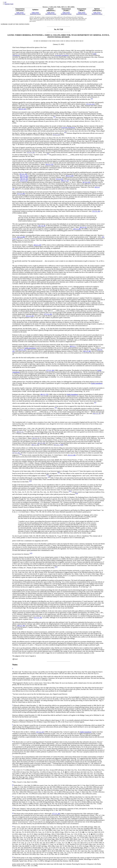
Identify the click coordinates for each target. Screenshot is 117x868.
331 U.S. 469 (30, 316)
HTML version (20, 13)
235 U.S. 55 (36, 438)
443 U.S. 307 (37, 245)
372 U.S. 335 (24, 181)
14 (13, 826)
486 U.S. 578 (44, 394)
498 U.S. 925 (22, 109)
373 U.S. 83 (56, 135)
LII (5, 2)
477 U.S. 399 (50, 370)
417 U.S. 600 (21, 194)
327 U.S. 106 (38, 618)
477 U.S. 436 (48, 314)
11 (13, 797)
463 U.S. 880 (21, 237)
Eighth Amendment (30, 348)
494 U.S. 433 (22, 350)
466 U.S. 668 (24, 177)
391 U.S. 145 (24, 179)
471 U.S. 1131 (90, 104)
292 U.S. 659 (41, 443)
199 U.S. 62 (83, 227)
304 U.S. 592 (35, 445)
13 (13, 813)
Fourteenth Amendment (62, 55)
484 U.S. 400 (69, 176)
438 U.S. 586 (87, 351)
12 (13, 808)
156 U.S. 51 (20, 432)
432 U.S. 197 (97, 413)
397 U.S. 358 (23, 174)
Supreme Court (9, 4)
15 (13, 857)
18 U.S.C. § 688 (58, 445)
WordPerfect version (20, 14)
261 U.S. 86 (42, 226)
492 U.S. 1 (73, 346)
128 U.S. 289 (77, 229)
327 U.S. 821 (16, 453)
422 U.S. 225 (49, 164)
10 (13, 785)
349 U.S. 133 (65, 181)
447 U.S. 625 (86, 182)
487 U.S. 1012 (24, 176)
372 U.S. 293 (31, 152)
